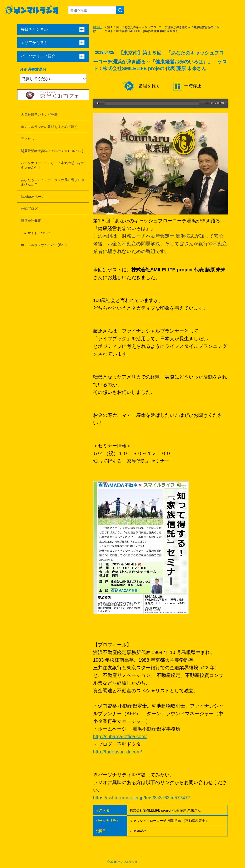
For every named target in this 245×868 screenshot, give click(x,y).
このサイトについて (36, 233)
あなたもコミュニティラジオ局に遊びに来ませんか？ (53, 182)
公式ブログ (29, 209)
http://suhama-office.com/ (120, 736)
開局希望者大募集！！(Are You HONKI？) (52, 151)
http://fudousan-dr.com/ (118, 752)
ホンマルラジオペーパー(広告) (44, 245)
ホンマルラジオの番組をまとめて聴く (49, 127)
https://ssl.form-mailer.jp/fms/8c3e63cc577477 (142, 798)
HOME (97, 27)
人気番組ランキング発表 (39, 115)
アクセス (28, 139)
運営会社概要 (31, 221)
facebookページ (33, 197)
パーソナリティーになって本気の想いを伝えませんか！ (53, 165)
